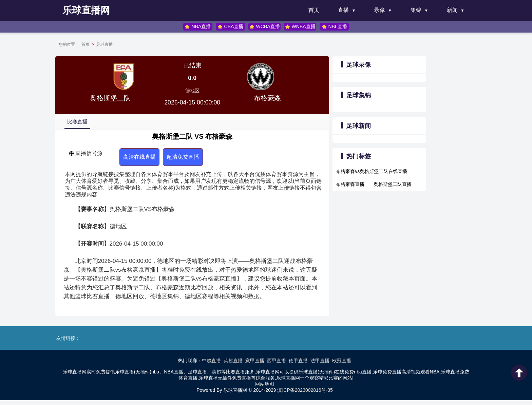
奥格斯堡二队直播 (391, 184)
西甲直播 (277, 360)
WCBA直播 (264, 27)
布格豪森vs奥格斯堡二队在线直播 (369, 171)
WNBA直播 (300, 27)
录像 (380, 10)
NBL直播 (334, 27)
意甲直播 (255, 360)
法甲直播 (320, 360)
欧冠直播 (342, 360)
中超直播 (211, 360)
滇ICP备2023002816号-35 (305, 390)
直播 (343, 10)
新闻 (452, 10)
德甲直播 (298, 360)
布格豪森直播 (348, 184)
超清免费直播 (193, 157)
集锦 (416, 10)
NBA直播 (198, 27)
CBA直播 (231, 27)
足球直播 (111, 44)
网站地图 (265, 384)
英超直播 (233, 360)
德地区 (195, 91)
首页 (314, 10)
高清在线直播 (150, 157)
